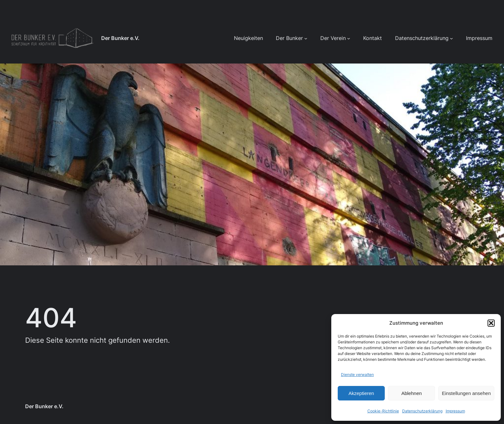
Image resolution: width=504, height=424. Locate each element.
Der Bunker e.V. (120, 38)
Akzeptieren (361, 393)
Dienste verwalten (357, 375)
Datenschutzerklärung (422, 411)
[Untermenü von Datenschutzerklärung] (451, 38)
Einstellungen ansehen (466, 393)
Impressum (455, 411)
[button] (491, 323)
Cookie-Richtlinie (383, 411)
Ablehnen (411, 393)
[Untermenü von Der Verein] (349, 38)
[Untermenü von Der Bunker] (306, 38)
